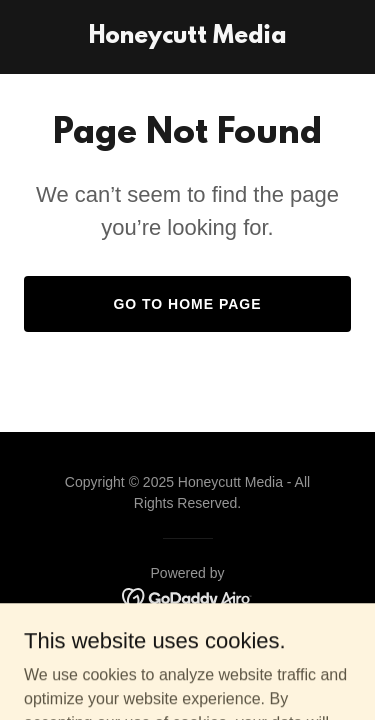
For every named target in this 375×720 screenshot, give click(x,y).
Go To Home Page (187, 304)
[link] (187, 37)
